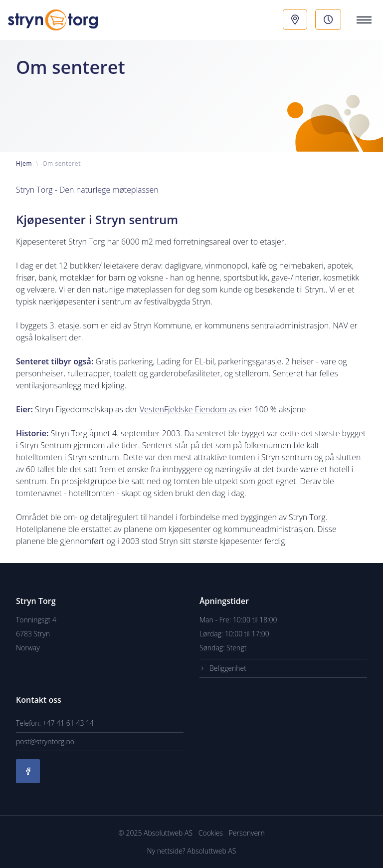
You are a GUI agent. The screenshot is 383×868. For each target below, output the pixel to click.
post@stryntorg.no (45, 741)
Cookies (212, 833)
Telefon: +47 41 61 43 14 (55, 723)
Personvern (247, 833)
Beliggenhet (223, 668)
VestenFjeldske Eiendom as (188, 409)
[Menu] (362, 20)
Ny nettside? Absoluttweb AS (192, 851)
